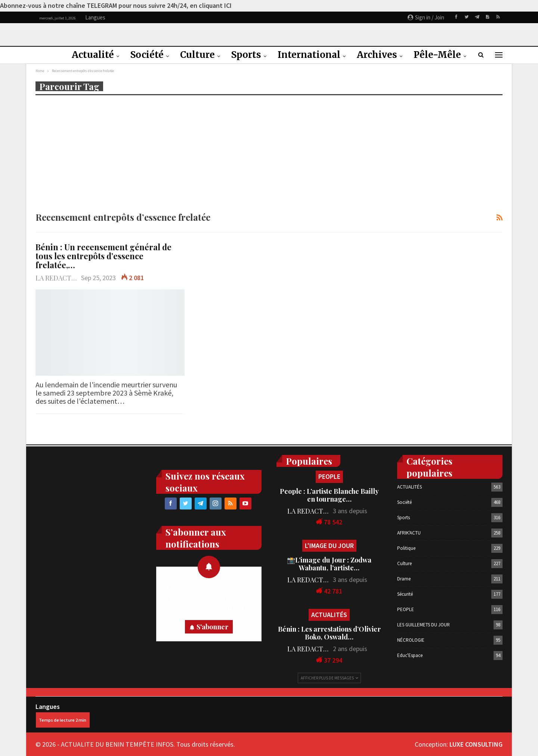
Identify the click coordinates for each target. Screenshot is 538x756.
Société (147, 55)
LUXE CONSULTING (476, 744)
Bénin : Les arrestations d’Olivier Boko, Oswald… (329, 633)
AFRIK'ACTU (409, 533)
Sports (246, 55)
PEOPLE (329, 476)
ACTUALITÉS (329, 615)
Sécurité (405, 594)
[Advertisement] (269, 153)
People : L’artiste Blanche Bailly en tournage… (329, 495)
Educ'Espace (410, 655)
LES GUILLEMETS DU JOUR (423, 625)
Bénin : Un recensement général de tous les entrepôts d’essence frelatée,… (103, 256)
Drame (404, 579)
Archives (377, 55)
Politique (406, 548)
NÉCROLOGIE (411, 640)
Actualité (93, 55)
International (309, 55)
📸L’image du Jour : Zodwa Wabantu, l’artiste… (329, 564)
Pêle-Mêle (437, 55)
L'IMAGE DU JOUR (329, 546)
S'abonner (212, 627)
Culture (197, 55)
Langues (63, 715)
